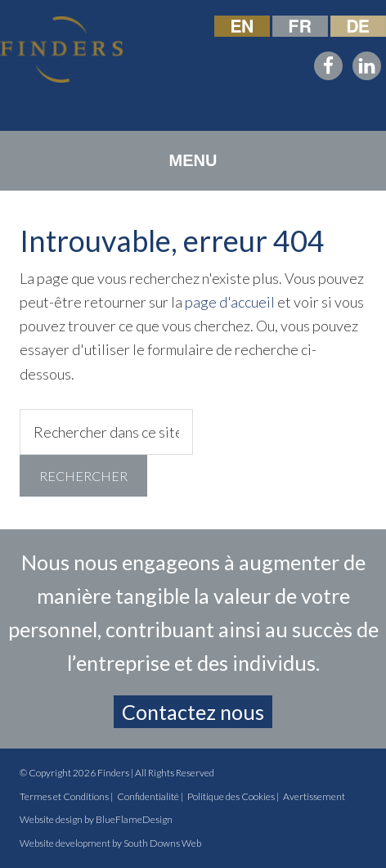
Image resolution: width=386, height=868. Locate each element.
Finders (113, 773)
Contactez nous (193, 712)
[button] (193, 161)
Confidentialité (148, 796)
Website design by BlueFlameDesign (96, 819)
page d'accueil (230, 302)
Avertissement (314, 796)
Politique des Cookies (231, 796)
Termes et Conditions (64, 796)
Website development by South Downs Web (110, 843)
